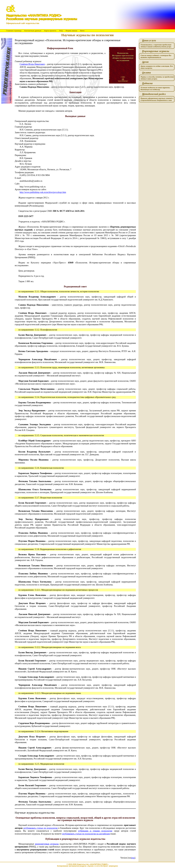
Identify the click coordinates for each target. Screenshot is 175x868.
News (82, 31)
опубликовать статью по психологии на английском (86, 834)
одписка (147, 83)
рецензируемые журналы (47, 844)
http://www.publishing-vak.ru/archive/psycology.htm (43, 192)
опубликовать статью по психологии (40, 828)
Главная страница (14, 31)
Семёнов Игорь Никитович (32, 64)
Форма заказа (71, 31)
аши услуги (149, 40)
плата (146, 73)
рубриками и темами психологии (95, 831)
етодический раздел (154, 94)
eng (133, 858)
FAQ (61, 31)
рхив (145, 62)
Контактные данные (33, 31)
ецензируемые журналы (156, 51)
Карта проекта (50, 31)
